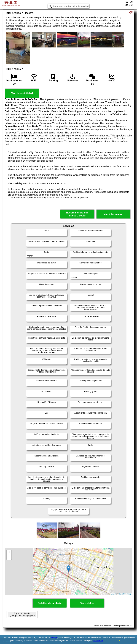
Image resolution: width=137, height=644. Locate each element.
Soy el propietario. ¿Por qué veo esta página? (22, 614)
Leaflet (113, 594)
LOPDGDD (98, 641)
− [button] (9, 557)
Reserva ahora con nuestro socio (77, 214)
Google (54, 637)
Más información (113, 214)
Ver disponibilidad (22, 93)
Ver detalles (87, 603)
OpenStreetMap (125, 594)
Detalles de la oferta (50, 603)
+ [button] (9, 553)
